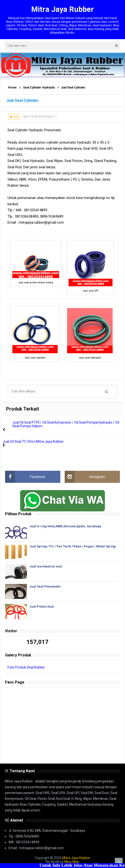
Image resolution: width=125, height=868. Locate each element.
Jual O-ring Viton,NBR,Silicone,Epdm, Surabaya (66, 526)
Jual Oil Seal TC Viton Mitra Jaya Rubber (33, 441)
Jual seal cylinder (35, 358)
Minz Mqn (72, 861)
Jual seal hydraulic (90, 358)
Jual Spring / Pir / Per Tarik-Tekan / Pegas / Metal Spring (73, 546)
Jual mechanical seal (46, 566)
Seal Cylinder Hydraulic (39, 117)
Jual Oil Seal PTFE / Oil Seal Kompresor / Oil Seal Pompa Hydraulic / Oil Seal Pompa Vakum (66, 424)
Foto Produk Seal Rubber (26, 667)
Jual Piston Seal (42, 606)
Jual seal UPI (90, 291)
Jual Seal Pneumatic (45, 586)
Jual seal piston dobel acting (36, 283)
